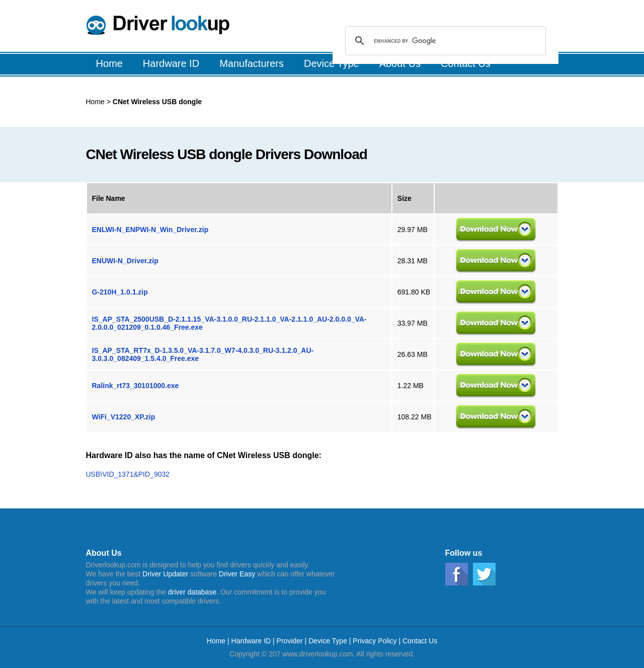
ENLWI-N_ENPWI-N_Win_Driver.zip (150, 230)
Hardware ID (252, 641)
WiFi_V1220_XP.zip (124, 417)
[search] (444, 41)
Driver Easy (237, 574)
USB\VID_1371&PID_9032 (128, 474)
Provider (290, 641)
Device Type (328, 641)
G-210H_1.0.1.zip (120, 292)
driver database (192, 592)
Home (95, 102)
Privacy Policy (375, 641)
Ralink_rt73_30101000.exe (136, 386)
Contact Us (420, 641)
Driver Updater (165, 574)
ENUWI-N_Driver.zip (125, 261)
